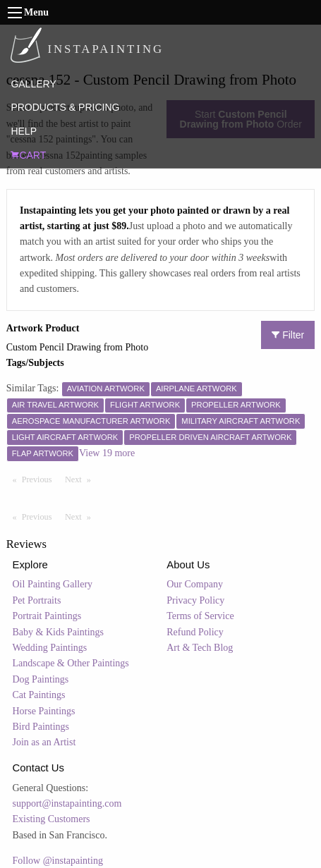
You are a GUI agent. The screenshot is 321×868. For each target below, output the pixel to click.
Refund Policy (195, 632)
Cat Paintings (39, 695)
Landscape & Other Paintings (71, 663)
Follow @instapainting (58, 861)
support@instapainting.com (67, 803)
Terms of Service (200, 616)
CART (28, 155)
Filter (288, 335)
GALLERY (33, 84)
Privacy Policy (195, 600)
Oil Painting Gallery (53, 584)
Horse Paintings (44, 711)
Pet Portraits (37, 600)
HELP (24, 131)
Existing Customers (52, 819)
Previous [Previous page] (40, 479)
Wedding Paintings (50, 648)
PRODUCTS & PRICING (65, 107)
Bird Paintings (41, 727)
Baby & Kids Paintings (59, 632)
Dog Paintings (41, 679)
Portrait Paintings (47, 616)
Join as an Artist (44, 742)
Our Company (195, 584)
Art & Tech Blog (200, 648)
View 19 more (107, 453)
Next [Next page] (81, 479)
